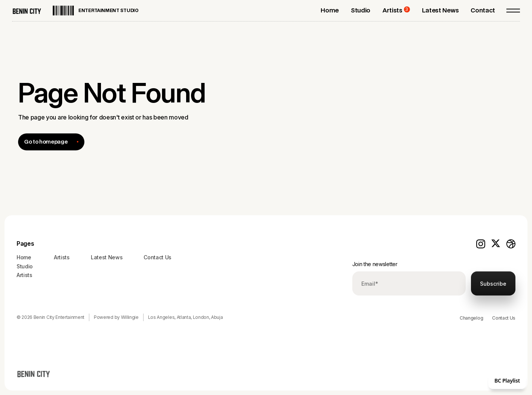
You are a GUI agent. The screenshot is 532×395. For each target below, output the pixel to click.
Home (24, 257)
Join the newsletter (375, 264)
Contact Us (504, 318)
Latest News (107, 257)
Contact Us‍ (157, 257)
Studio (25, 266)
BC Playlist (507, 380)
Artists (24, 275)
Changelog (471, 318)
